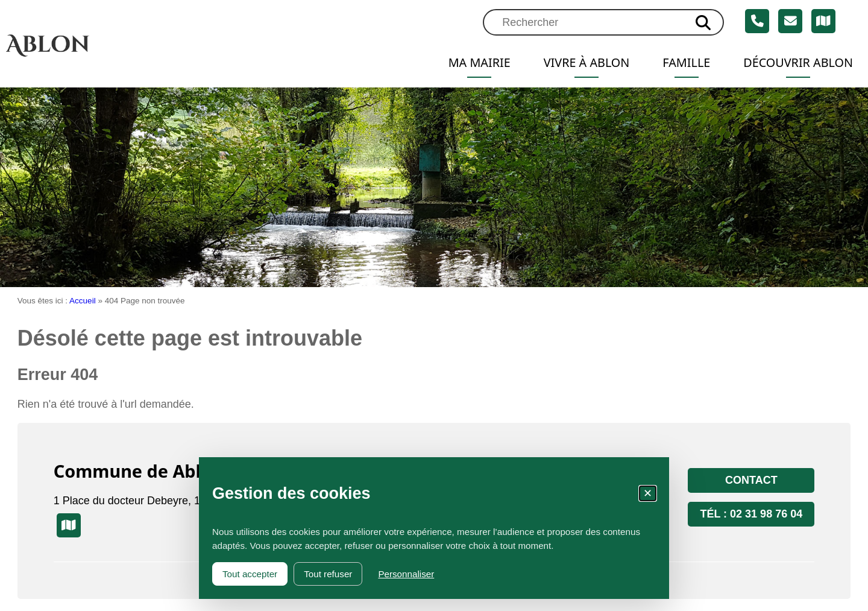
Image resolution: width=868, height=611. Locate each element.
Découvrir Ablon (798, 62)
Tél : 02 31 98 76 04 (751, 514)
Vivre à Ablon (587, 62)
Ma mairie (480, 62)
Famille (686, 62)
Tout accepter (250, 574)
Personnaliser (406, 574)
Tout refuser (328, 574)
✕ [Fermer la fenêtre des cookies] (648, 493)
